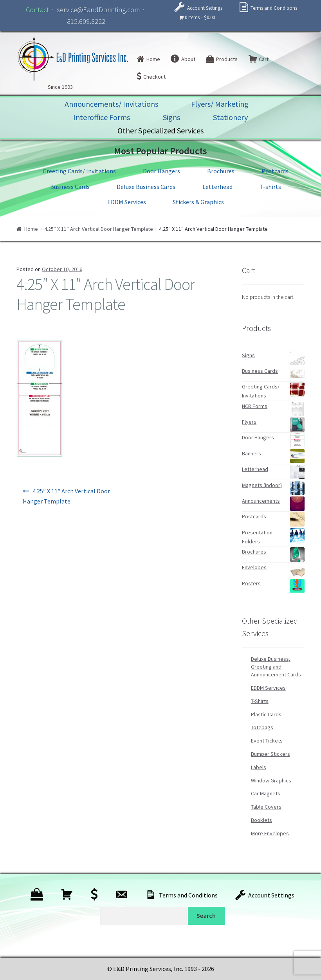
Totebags (262, 727)
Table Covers (266, 807)
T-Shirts (260, 701)
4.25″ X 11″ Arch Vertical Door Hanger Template (99, 229)
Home (31, 229)
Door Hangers (161, 171)
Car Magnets (266, 793)
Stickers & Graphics (198, 202)
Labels (259, 767)
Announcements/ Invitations (111, 104)
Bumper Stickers (271, 754)
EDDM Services (127, 202)
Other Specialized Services (160, 130)
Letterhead (217, 187)
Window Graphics (271, 780)
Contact (37, 10)
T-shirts (270, 187)
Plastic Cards (266, 714)
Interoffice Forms (102, 117)
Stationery (230, 117)
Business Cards (70, 187)
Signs (171, 117)
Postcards (275, 171)
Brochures (221, 171)
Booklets (261, 820)
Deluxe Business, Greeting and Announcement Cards (276, 667)
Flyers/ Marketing (220, 104)
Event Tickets (267, 741)
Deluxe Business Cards (146, 187)
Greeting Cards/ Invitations (79, 171)
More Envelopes (270, 833)
